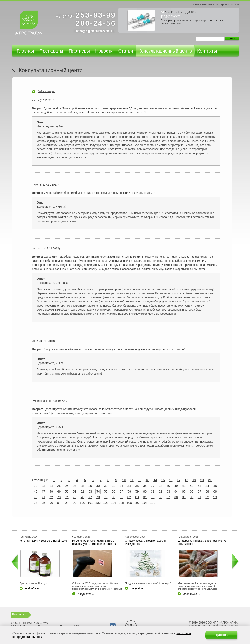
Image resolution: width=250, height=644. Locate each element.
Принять (221, 635)
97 (59, 503)
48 (51, 491)
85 (153, 497)
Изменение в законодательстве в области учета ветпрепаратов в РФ (94, 542)
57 (121, 491)
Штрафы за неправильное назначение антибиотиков (202, 542)
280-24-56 (96, 23)
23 (43, 486)
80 (114, 497)
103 (106, 503)
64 (176, 491)
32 (114, 486)
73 (59, 497)
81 (121, 497)
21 (210, 480)
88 (176, 497)
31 (106, 486)
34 (129, 486)
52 (82, 491)
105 (121, 503)
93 (215, 497)
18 (187, 480)
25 (59, 486)
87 (168, 497)
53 (90, 491)
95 (43, 503)
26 (67, 486)
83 (137, 497)
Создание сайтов (200, 626)
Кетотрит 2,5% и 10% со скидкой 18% (43, 541)
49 (59, 491)
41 (184, 486)
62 (160, 491)
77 (90, 497)
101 (90, 503)
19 (194, 480)
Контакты (207, 51)
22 (36, 486)
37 (153, 486)
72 (51, 497)
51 (75, 491)
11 (132, 480)
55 (106, 491)
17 (179, 480)
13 (147, 480)
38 (160, 486)
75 (75, 497)
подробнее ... (34, 589)
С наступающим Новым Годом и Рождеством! (145, 542)
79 (106, 497)
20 (202, 480)
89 (184, 497)
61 (153, 491)
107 (137, 503)
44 (207, 486)
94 (36, 503)
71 (43, 497)
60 (145, 491)
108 (145, 503)
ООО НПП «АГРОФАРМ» (221, 623)
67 (200, 491)
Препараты (51, 51)
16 (171, 480)
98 (67, 503)
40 (176, 486)
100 (82, 503)
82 (129, 497)
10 (124, 480)
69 (215, 491)
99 (75, 503)
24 (51, 486)
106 (129, 503)
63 (168, 491)
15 (163, 480)
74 (67, 497)
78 (98, 497)
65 (184, 491)
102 (98, 503)
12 (140, 480)
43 (200, 486)
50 (67, 491)
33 (121, 486)
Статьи (126, 51)
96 (51, 503)
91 (200, 497)
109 (153, 503)
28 (82, 486)
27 (75, 486)
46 (36, 491)
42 (192, 486)
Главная (25, 51)
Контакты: (19, 614)
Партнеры (79, 51)
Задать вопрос (46, 91)
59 (137, 491)
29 (90, 486)
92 (207, 497)
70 (36, 497)
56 (114, 491)
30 (98, 486)
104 (114, 503)
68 (207, 491)
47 (43, 491)
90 (192, 497)
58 (129, 491)
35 (137, 486)
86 (160, 497)
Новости (104, 51)
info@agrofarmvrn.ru (95, 31)
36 (145, 486)
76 (82, 497)
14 (155, 480)
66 (192, 491)
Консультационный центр (165, 51)
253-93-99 (86, 15)
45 (215, 486)
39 (168, 486)
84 (145, 497)
